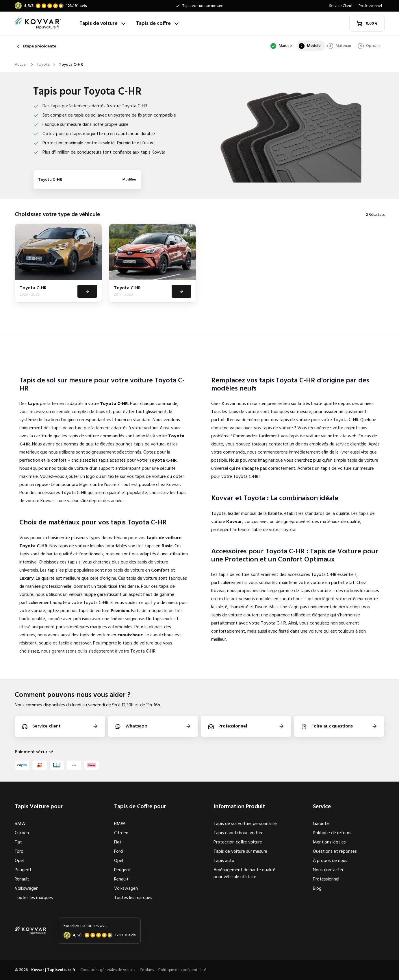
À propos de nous (330, 861)
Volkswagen (27, 889)
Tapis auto (224, 861)
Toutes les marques (34, 898)
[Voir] (87, 292)
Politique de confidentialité (182, 970)
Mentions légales (329, 842)
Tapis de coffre (158, 24)
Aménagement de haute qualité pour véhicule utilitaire (244, 874)
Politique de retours (332, 833)
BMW (20, 824)
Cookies (147, 970)
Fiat (18, 842)
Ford (19, 852)
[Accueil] (45, 24)
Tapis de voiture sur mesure (240, 852)
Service (322, 807)
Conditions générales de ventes (108, 970)
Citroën (121, 833)
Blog (317, 889)
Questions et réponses (335, 852)
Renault (22, 879)
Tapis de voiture (103, 24)
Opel (19, 861)
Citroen (22, 833)
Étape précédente (35, 46)
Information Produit (239, 807)
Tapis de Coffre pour (140, 807)
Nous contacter (328, 870)
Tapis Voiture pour (39, 807)
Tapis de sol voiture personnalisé (245, 824)
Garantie (321, 824)
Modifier (129, 180)
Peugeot (23, 870)
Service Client (341, 6)
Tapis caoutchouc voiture (239, 833)
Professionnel (370, 6)
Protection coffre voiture (238, 842)
